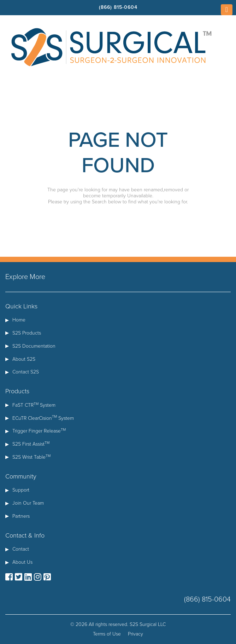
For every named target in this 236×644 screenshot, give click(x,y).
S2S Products (27, 333)
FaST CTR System (34, 405)
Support (21, 490)
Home (19, 320)
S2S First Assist (31, 444)
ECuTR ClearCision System (43, 418)
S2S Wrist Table (31, 457)
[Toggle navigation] (227, 10)
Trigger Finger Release (39, 431)
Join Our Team (28, 503)
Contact (21, 549)
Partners (21, 516)
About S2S (24, 359)
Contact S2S (26, 372)
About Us (22, 562)
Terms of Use (107, 634)
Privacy (135, 634)
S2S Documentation (34, 346)
